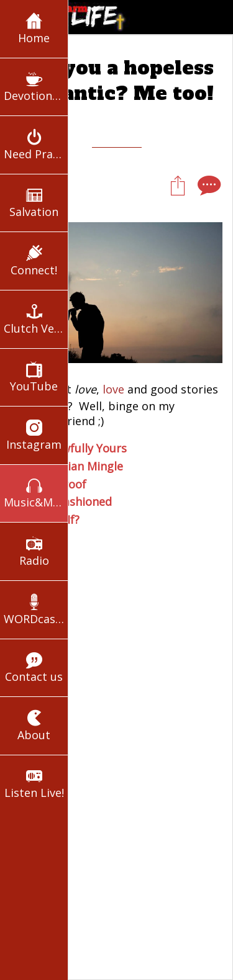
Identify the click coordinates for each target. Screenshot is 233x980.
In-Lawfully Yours (81, 448)
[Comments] (208, 185)
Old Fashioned (74, 501)
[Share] (178, 185)
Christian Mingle (79, 466)
